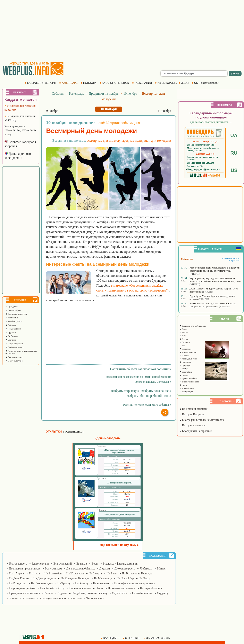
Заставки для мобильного (193, 326)
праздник (185, 362)
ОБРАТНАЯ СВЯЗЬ (157, 638)
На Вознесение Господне (137, 573)
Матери (162, 569)
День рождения (14, 357)
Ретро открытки (14, 343)
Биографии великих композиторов (202, 420)
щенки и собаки (188, 378)
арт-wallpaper (187, 388)
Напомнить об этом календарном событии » (141, 369)
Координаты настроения (196, 431)
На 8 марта (95, 573)
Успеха (13, 598)
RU (234, 153)
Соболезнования (15, 347)
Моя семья (12, 318)
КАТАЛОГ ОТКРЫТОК (115, 83)
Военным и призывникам (25, 569)
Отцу (62, 588)
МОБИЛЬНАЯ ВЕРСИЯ (41, 83)
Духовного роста (125, 569)
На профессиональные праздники (135, 583)
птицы (184, 368)
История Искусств (192, 414)
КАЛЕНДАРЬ (69, 83)
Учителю (76, 598)
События (11, 325)
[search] (194, 73)
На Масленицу (103, 578)
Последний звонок (151, 588)
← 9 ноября (50, 111)
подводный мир (188, 359)
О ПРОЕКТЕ (132, 638)
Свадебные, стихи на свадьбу (90, 593)
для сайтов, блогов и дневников (211, 122)
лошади (184, 355)
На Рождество (18, 583)
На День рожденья (45, 578)
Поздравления (13, 329)
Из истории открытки (194, 409)
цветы (184, 375)
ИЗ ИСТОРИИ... (166, 83)
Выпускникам (53, 569)
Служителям (120, 593)
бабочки (185, 342)
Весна (184, 332)
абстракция (186, 391)
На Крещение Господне (75, 578)
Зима (183, 329)
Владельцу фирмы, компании (121, 564)
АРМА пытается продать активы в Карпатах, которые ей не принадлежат (213, 305)
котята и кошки (188, 352)
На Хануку (82, 583)
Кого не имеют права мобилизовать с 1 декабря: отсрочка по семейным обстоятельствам (214, 269)
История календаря (193, 425)
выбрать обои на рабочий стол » (149, 396)
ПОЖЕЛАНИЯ (142, 83)
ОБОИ (184, 83)
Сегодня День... (14, 310)
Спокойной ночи (142, 593)
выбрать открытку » (125, 391)
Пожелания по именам (122, 588)
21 (127, 537)
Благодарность (18, 564)
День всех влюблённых (81, 569)
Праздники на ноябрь (104, 94)
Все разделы (234, 260)
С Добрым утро (14, 361)
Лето (183, 336)
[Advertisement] (122, 31)
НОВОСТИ (89, 83)
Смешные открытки (16, 314)
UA (234, 135)
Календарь (76, 94)
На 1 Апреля (17, 573)
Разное (49, 593)
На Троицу (64, 583)
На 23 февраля (75, 573)
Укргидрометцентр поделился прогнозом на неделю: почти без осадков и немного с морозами (215, 280)
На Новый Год (125, 578)
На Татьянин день (42, 583)
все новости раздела (231, 258)
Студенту (163, 593)
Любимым (12, 336)
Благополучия (40, 564)
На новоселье (101, 583)
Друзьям (11, 332)
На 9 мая (112, 573)
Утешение (28, 598)
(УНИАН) (195, 274)
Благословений (63, 564)
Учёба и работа (14, 321)
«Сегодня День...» (74, 432)
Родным (62, 593)
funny (183, 385)
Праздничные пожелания (24, 593)
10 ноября (130, 94)
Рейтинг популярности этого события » (147, 405)
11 (127, 473)
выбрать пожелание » (156, 391)
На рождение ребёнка (22, 588)
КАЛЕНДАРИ (111, 638)
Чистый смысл (95, 598)
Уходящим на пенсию (52, 598)
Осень (184, 339)
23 (127, 505)
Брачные (11, 340)
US (234, 170)
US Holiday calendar (205, 83)
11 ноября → (166, 111)
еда (182, 346)
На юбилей (47, 588)
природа (185, 365)
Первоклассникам (80, 588)
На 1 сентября (53, 573)
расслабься (186, 372)
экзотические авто (189, 382)
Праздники (12, 307)
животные (186, 349)
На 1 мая (35, 573)
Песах (99, 588)
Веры (95, 564)
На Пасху (144, 578)
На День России (19, 578)
